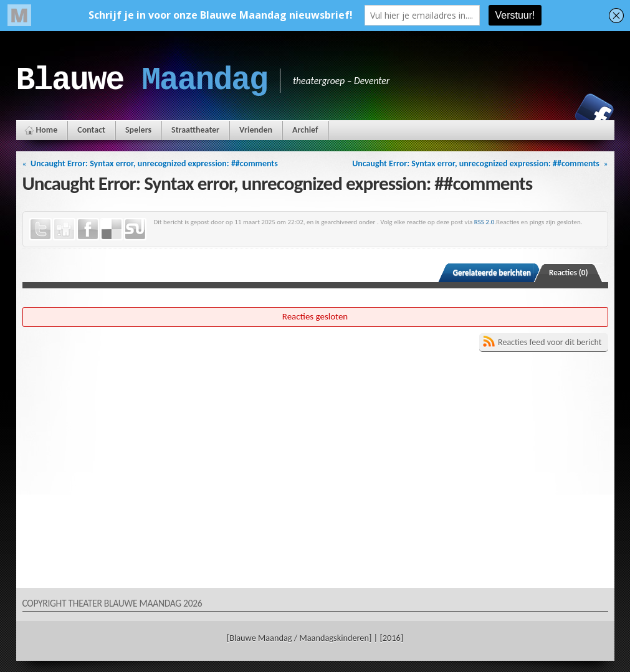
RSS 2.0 (484, 222)
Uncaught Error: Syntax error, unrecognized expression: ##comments (154, 163)
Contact (91, 130)
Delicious (112, 229)
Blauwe (142, 80)
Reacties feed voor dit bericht (550, 342)
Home (47, 130)
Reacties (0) (569, 272)
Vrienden (256, 130)
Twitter (41, 229)
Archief (305, 130)
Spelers (138, 130)
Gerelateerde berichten (492, 272)
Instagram (551, 113)
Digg (64, 229)
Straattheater (195, 130)
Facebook (594, 113)
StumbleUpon (135, 229)
